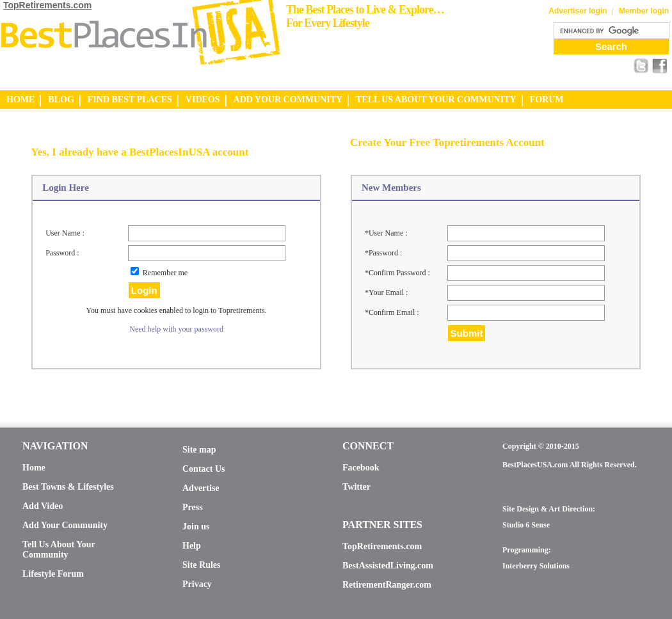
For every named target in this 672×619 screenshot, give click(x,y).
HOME (20, 100)
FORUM (547, 100)
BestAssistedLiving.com (388, 566)
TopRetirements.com (47, 5)
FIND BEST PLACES (130, 100)
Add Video (43, 506)
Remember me (165, 273)
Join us (196, 527)
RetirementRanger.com (387, 585)
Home (34, 468)
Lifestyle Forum (53, 574)
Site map (199, 450)
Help (192, 546)
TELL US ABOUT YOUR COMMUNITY (436, 100)
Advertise (201, 488)
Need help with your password (176, 329)
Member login (644, 11)
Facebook (361, 468)
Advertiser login (578, 11)
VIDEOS (203, 100)
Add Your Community (65, 525)
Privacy (197, 584)
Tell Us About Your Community (59, 550)
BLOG (61, 100)
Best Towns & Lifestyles (68, 487)
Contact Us (204, 469)
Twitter (356, 487)
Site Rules (202, 565)
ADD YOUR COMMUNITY (288, 100)
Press (193, 507)
